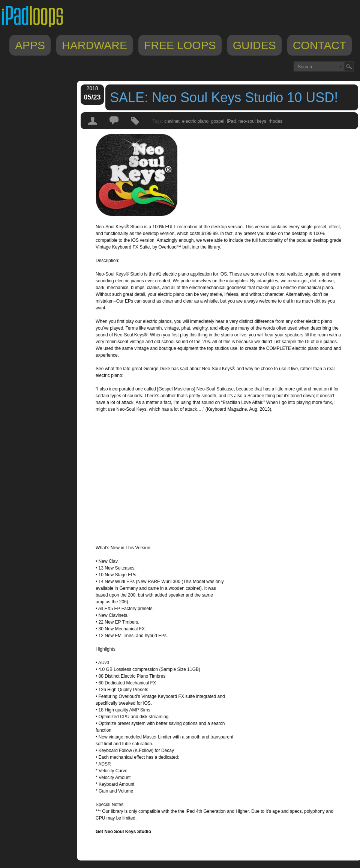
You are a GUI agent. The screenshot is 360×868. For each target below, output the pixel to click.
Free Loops (180, 45)
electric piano (196, 121)
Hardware (94, 45)
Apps (30, 45)
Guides (254, 45)
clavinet (172, 121)
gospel (218, 121)
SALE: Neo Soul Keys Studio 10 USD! (224, 97)
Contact (320, 45)
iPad (231, 121)
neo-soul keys (252, 121)
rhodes (275, 121)
